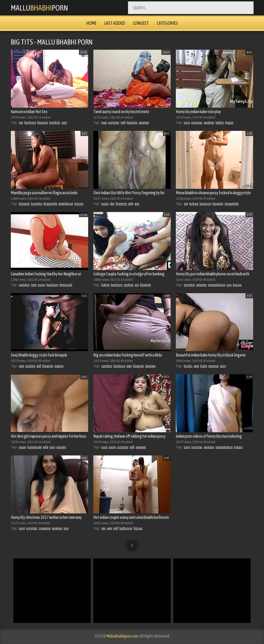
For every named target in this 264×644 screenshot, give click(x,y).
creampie (45, 528)
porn (187, 122)
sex (21, 122)
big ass (79, 204)
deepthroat (66, 204)
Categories (167, 23)
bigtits (220, 122)
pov (229, 285)
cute (64, 122)
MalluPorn (39, 8)
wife (131, 204)
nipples (61, 447)
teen (104, 122)
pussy (105, 204)
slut (112, 204)
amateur (144, 122)
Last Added (115, 23)
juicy (223, 366)
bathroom (126, 528)
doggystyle (50, 204)
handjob (55, 122)
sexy (22, 366)
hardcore (30, 122)
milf (123, 122)
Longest (141, 23)
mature (59, 366)
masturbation (217, 285)
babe (204, 366)
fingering (121, 204)
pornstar (114, 122)
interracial (66, 285)
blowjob (43, 122)
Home (91, 23)
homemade (35, 447)
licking (105, 285)
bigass (229, 122)
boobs (188, 366)
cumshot (24, 285)
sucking (129, 285)
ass (137, 285)
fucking (194, 204)
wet (137, 204)
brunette (36, 204)
